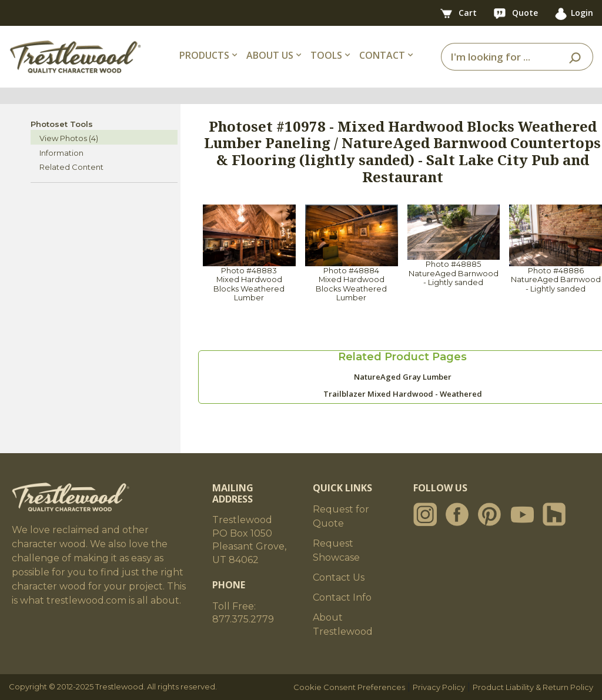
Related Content (71, 167)
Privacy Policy (439, 687)
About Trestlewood (343, 624)
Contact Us (339, 577)
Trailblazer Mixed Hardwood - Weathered (403, 394)
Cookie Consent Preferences (349, 687)
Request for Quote (341, 516)
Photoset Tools (62, 124)
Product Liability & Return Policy (533, 687)
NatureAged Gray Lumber (403, 377)
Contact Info (342, 597)
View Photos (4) (69, 138)
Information (61, 153)
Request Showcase (336, 550)
